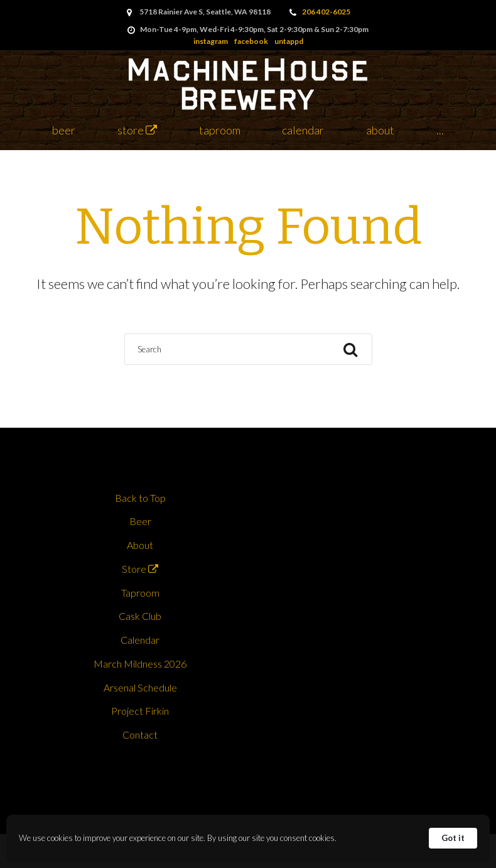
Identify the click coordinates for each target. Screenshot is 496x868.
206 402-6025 (326, 12)
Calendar (303, 130)
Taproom (220, 130)
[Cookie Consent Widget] (248, 838)
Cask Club (140, 616)
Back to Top (140, 498)
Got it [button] (453, 838)
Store (137, 130)
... (440, 130)
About (380, 130)
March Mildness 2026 (140, 664)
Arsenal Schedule (140, 687)
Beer (64, 130)
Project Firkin (140, 711)
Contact (140, 735)
